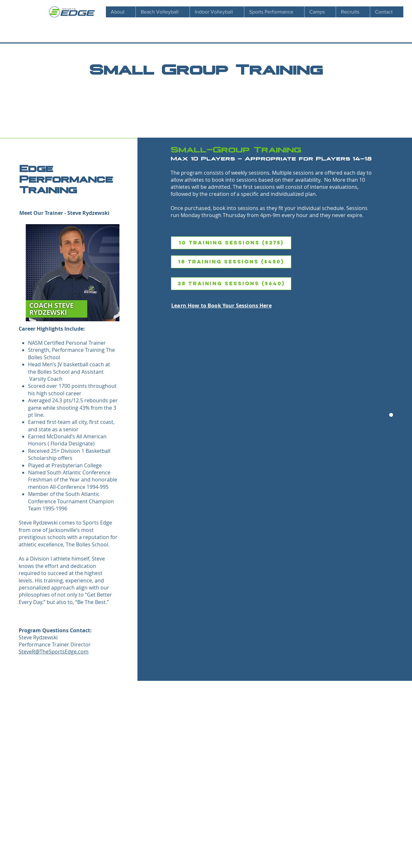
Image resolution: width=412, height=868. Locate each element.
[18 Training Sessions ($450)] (231, 262)
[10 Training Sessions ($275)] (231, 243)
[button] (353, 12)
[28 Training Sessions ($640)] (231, 284)
